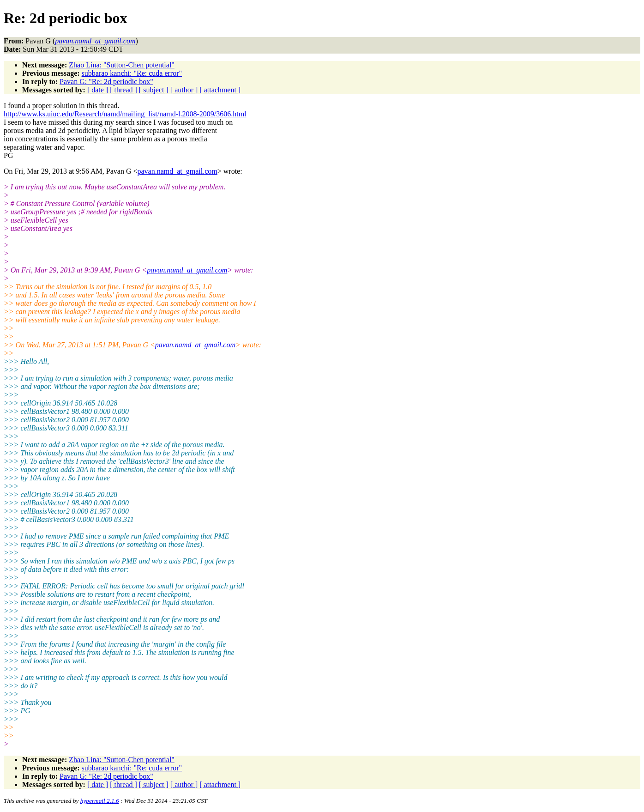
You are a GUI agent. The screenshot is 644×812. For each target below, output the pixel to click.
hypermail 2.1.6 (100, 801)
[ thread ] (123, 90)
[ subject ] (154, 90)
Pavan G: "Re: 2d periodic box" (106, 82)
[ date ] (98, 90)
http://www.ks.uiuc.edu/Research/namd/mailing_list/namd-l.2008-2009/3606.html (125, 114)
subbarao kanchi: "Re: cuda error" (132, 73)
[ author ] (184, 90)
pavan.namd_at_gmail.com (177, 171)
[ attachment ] (220, 90)
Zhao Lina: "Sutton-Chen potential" (122, 65)
